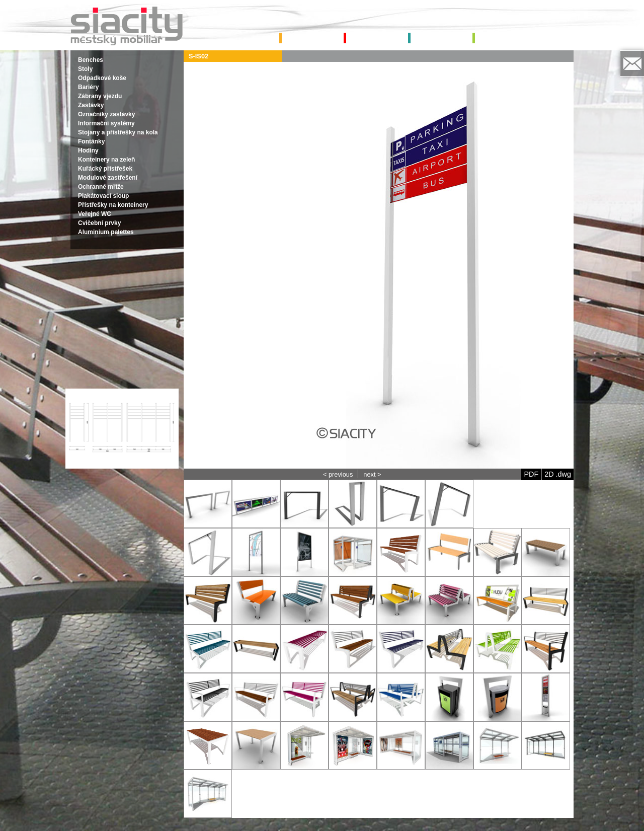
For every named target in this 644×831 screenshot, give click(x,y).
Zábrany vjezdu (100, 96)
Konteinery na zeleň (106, 160)
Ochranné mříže (101, 187)
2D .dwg (558, 474)
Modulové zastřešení (108, 178)
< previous (338, 474)
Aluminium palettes (106, 232)
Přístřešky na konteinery (113, 205)
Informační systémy (106, 123)
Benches (91, 60)
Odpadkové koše (102, 78)
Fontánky (91, 141)
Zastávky (91, 105)
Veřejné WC (95, 214)
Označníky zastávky (106, 114)
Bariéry (88, 87)
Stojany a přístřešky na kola (118, 132)
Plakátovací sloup (103, 196)
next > (372, 474)
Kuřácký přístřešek (105, 169)
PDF (531, 474)
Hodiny (88, 150)
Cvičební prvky (99, 223)
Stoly (85, 69)
